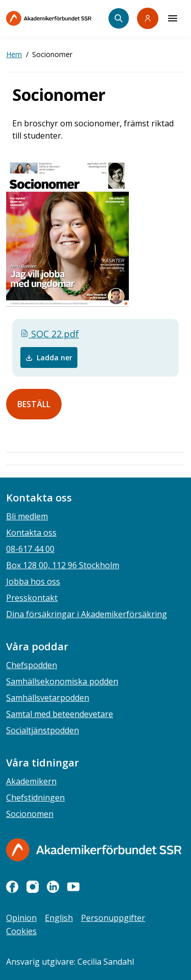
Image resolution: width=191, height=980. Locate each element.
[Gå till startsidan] (94, 850)
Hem (14, 54)
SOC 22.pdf (50, 334)
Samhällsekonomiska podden (62, 681)
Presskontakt (32, 598)
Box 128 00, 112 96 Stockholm (63, 565)
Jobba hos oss (33, 581)
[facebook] (12, 887)
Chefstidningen (35, 798)
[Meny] (173, 18)
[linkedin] (53, 887)
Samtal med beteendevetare (60, 714)
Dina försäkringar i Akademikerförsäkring (87, 614)
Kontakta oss (31, 533)
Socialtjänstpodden (43, 730)
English (59, 918)
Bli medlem (27, 516)
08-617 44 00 (30, 549)
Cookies (21, 931)
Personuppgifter (113, 918)
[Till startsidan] (57, 18)
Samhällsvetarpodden (48, 698)
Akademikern (31, 781)
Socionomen (30, 814)
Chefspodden (32, 665)
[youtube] (73, 887)
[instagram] (33, 887)
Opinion (21, 918)
